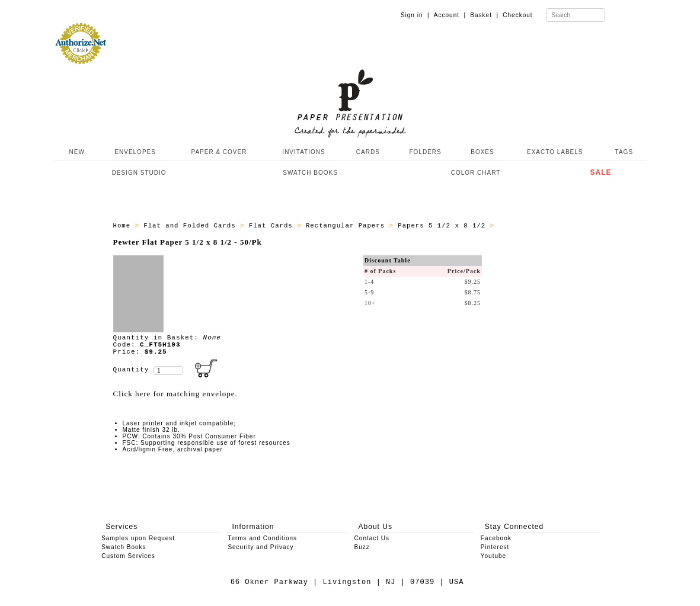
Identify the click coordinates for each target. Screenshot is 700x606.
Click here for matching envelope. (175, 394)
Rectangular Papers (348, 226)
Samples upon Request (138, 538)
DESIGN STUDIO (139, 173)
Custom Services (128, 556)
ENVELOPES (135, 152)
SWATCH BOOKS (310, 173)
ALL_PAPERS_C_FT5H (536, 226)
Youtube (493, 556)
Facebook (496, 538)
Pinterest (495, 547)
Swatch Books (124, 547)
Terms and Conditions (262, 538)
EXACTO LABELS (555, 152)
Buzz (362, 547)
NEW (76, 152)
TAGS (624, 152)
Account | (450, 15)
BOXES (482, 152)
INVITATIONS (303, 152)
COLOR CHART (476, 173)
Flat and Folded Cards (192, 226)
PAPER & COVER (219, 152)
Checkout (517, 15)
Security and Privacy (260, 547)
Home (124, 226)
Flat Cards (273, 226)
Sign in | (415, 15)
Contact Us (372, 538)
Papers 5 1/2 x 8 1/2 (444, 226)
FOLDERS (425, 152)
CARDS (368, 152)
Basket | (484, 15)
